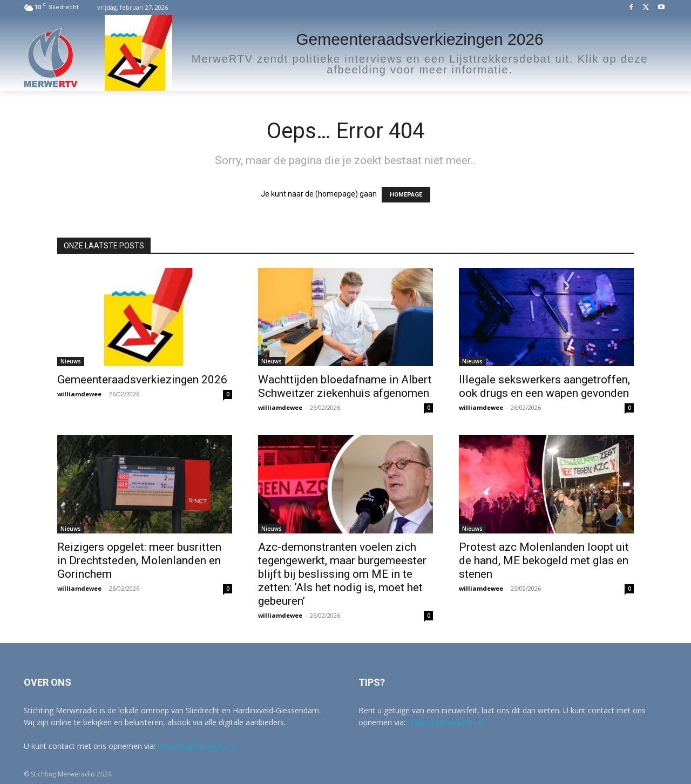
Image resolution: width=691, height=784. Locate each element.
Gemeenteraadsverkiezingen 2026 (142, 380)
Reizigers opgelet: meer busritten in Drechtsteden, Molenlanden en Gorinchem (139, 560)
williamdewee (79, 394)
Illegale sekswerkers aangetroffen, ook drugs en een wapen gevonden (544, 386)
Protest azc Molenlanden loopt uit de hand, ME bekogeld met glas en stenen (544, 560)
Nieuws (71, 361)
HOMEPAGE (406, 195)
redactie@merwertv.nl (196, 746)
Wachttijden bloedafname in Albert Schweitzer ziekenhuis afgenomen (345, 386)
